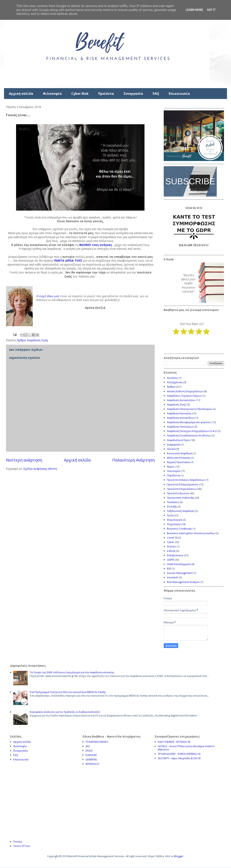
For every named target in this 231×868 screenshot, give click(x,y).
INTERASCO (92, 764)
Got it (211, 10)
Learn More (194, 10)
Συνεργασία (133, 94)
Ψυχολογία (174, 524)
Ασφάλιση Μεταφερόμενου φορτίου (189, 422)
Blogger (179, 856)
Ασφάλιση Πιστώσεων (180, 427)
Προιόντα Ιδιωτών (178, 493)
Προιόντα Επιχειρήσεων (182, 489)
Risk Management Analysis (183, 582)
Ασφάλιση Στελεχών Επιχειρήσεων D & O (192, 431)
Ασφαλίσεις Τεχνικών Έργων (184, 396)
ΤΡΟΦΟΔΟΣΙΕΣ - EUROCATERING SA (179, 754)
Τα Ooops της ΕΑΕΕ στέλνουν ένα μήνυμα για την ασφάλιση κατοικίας (72, 672)
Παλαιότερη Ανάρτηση (133, 460)
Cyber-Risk (80, 94)
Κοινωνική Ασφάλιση (180, 453)
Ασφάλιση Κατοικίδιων (181, 418)
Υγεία (170, 515)
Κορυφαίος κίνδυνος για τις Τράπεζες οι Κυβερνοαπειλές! (65, 712)
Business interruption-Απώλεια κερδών (191, 533)
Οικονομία (173, 471)
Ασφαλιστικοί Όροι (178, 440)
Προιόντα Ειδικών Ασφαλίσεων (186, 480)
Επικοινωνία (179, 94)
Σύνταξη (172, 506)
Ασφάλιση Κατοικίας (179, 413)
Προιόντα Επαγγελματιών (183, 484)
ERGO (89, 751)
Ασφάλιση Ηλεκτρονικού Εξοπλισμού (190, 409)
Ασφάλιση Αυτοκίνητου (181, 400)
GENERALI (91, 759)
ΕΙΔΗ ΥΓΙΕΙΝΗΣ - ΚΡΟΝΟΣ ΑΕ (174, 742)
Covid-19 (172, 538)
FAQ (156, 94)
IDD (169, 568)
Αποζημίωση (175, 382)
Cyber (171, 542)
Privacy (18, 842)
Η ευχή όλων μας (48, 296)
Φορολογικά (175, 520)
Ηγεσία (171, 449)
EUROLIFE (91, 755)
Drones (171, 546)
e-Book (171, 551)
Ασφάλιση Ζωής (38, 340)
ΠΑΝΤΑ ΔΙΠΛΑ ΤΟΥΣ (68, 260)
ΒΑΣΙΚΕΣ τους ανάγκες (96, 245)
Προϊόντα (106, 94)
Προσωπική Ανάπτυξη (180, 498)
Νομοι (171, 467)
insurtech (173, 577)
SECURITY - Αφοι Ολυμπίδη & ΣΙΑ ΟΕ (179, 758)
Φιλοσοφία (52, 94)
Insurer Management (180, 573)
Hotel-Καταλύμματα (179, 564)
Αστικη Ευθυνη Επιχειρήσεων (185, 391)
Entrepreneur (175, 555)
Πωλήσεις (173, 502)
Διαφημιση (174, 444)
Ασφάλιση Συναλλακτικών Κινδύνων (189, 435)
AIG (88, 746)
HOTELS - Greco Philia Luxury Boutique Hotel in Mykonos (186, 748)
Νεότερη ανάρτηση (24, 460)
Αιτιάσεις (172, 378)
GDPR (170, 560)
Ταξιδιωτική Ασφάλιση (181, 511)
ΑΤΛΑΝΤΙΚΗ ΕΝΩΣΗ (97, 742)
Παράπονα (173, 475)
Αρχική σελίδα (21, 94)
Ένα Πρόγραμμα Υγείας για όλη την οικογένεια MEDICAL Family (68, 692)
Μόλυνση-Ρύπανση (179, 458)
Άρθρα (21, 340)
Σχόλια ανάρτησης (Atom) (40, 469)
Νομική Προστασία (178, 462)
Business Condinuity (179, 529)
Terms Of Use (22, 846)
